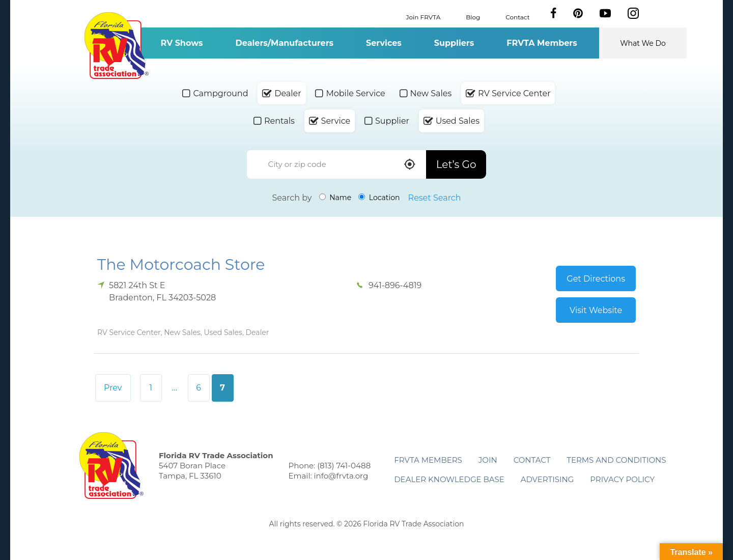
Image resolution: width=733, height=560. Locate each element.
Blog (473, 17)
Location (379, 198)
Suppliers (454, 43)
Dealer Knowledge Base (449, 479)
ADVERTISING (547, 479)
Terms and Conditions (616, 460)
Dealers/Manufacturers (285, 43)
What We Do (643, 43)
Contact (517, 17)
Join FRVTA (424, 17)
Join (488, 460)
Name (335, 198)
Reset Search (435, 198)
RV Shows (181, 43)
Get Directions (596, 279)
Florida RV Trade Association (116, 46)
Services (384, 43)
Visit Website (596, 310)
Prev (113, 388)
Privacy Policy (622, 479)
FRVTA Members (542, 43)
